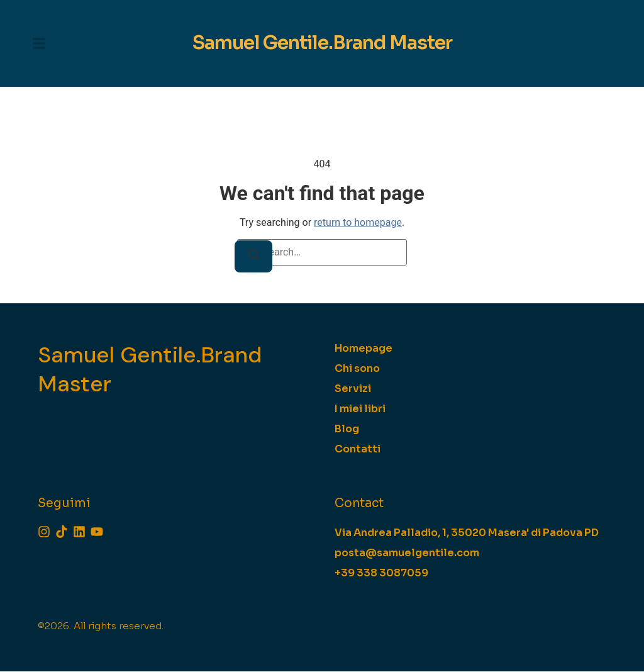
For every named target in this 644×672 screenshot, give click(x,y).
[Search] (253, 258)
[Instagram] (44, 532)
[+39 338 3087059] (381, 574)
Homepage (364, 350)
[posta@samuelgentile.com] (407, 554)
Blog (347, 430)
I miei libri (360, 410)
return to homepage (358, 224)
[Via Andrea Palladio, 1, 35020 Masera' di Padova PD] (467, 534)
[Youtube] (97, 532)
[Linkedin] (79, 532)
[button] (39, 44)
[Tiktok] (62, 532)
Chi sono (357, 370)
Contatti (358, 450)
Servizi (353, 390)
